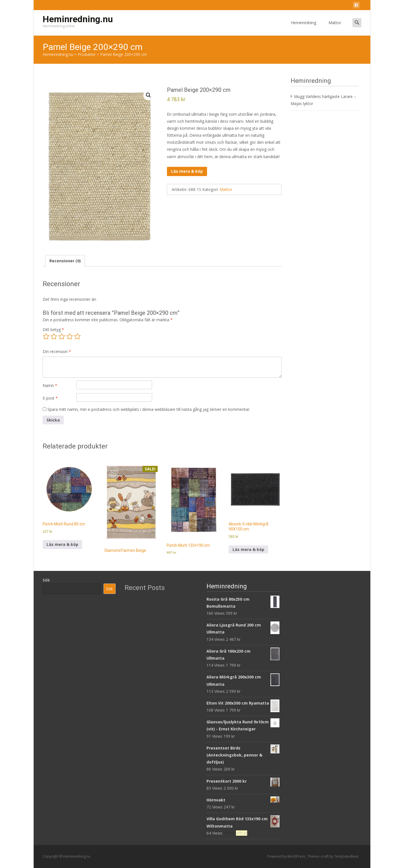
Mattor (335, 28)
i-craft (324, 856)
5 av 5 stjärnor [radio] (77, 336)
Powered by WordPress (287, 856)
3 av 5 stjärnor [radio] (62, 336)
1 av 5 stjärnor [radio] (46, 336)
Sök (46, 580)
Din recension (57, 351)
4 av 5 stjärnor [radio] (70, 336)
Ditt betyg (53, 330)
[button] (148, 95)
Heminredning (304, 28)
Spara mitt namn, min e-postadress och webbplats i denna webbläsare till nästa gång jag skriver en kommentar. (149, 409)
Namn (50, 385)
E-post (50, 398)
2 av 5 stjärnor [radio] (54, 336)
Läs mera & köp (187, 171)
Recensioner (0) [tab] (65, 261)
